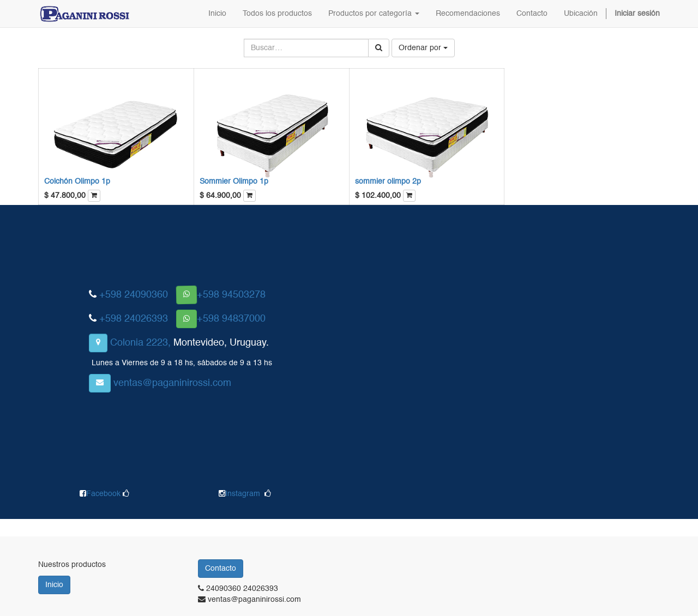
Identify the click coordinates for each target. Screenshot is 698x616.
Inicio (54, 585)
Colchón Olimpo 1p (77, 182)
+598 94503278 (231, 295)
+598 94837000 (231, 319)
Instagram (243, 494)
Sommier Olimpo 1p (234, 182)
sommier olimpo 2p (388, 182)
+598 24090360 (134, 295)
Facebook (104, 494)
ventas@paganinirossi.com (172, 383)
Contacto (221, 569)
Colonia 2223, (140, 343)
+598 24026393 (134, 319)
